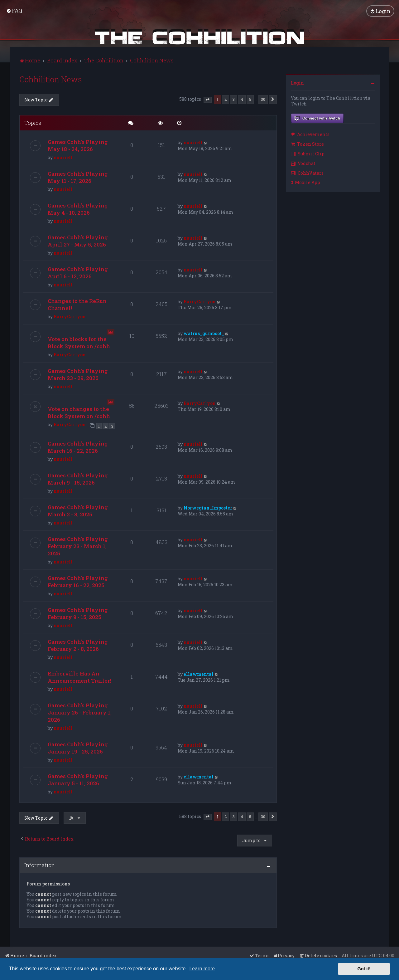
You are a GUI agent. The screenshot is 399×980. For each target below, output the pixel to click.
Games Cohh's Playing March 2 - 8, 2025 (78, 510)
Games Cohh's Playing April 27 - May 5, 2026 (78, 241)
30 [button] (263, 99)
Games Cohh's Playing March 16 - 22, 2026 (78, 446)
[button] (208, 99)
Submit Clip (308, 153)
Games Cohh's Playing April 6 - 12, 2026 (78, 272)
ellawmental (199, 673)
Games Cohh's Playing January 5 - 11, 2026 (78, 779)
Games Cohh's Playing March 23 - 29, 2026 (78, 374)
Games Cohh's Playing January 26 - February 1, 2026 (80, 712)
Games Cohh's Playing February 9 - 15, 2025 (78, 613)
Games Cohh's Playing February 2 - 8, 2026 (78, 645)
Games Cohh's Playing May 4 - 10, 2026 (78, 209)
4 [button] (242, 99)
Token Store (307, 143)
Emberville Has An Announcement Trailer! (79, 676)
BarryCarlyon (70, 316)
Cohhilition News (51, 79)
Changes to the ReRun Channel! (77, 304)
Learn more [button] (202, 969)
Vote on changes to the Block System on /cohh (79, 412)
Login (297, 82)
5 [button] (250, 99)
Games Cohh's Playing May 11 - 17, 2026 (78, 177)
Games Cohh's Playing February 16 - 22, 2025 (78, 581)
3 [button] (234, 99)
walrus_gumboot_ (204, 333)
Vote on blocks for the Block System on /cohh (79, 342)
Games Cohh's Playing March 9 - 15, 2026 (78, 478)
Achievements (310, 134)
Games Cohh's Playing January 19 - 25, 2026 (78, 747)
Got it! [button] (364, 969)
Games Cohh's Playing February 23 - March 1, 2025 (78, 546)
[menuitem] (14, 10)
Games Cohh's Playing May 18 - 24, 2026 (78, 145)
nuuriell (63, 157)
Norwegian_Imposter (208, 507)
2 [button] (226, 99)
